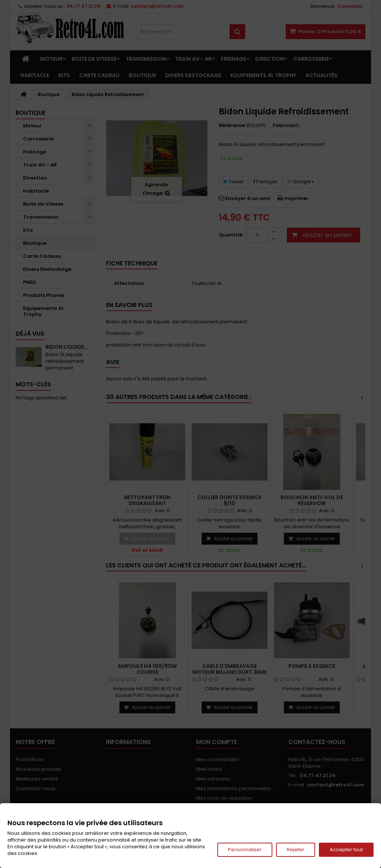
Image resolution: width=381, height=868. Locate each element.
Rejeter (296, 850)
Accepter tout (346, 850)
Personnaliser (245, 850)
